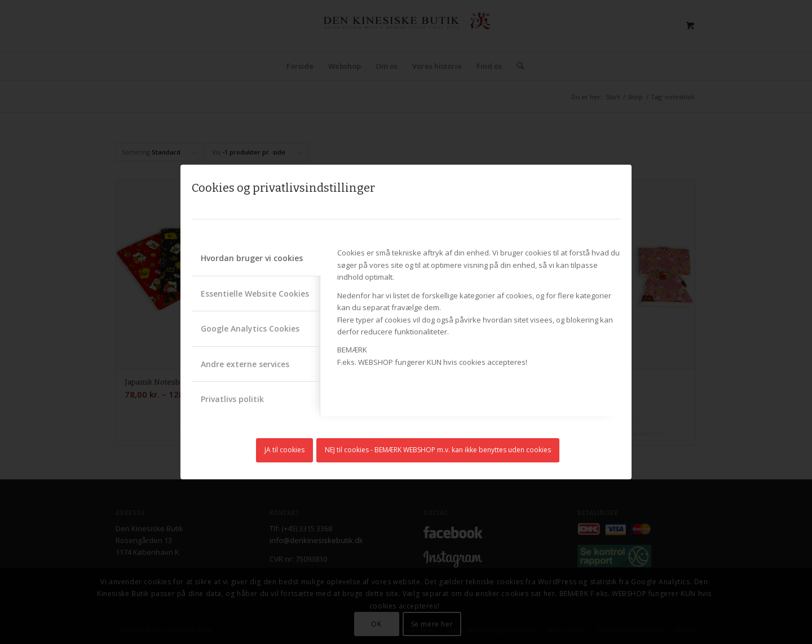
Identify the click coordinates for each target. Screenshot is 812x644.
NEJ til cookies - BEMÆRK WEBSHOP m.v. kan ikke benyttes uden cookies (438, 450)
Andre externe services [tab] (245, 364)
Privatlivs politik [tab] (232, 399)
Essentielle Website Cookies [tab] (255, 294)
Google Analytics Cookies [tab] (250, 328)
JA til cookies (284, 450)
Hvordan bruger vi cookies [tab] (252, 258)
